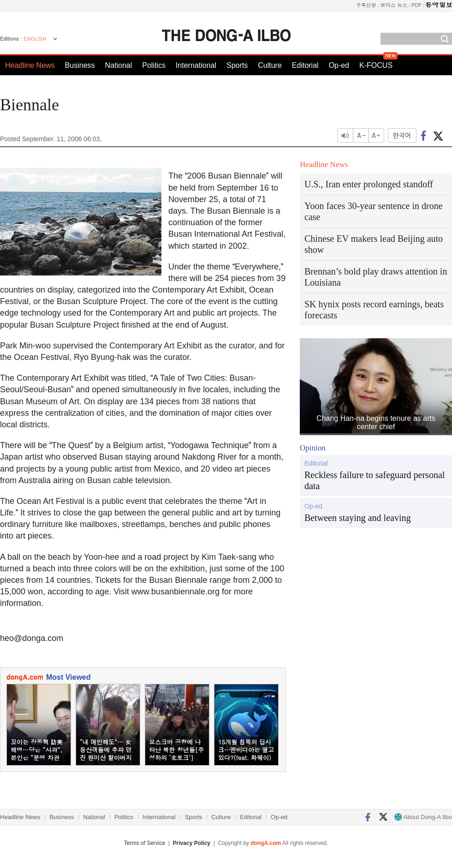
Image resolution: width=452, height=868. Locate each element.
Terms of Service (145, 843)
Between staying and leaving (358, 518)
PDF (416, 5)
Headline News (30, 65)
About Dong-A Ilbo (423, 817)
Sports (237, 65)
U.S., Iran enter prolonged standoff (369, 184)
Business (80, 65)
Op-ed (339, 65)
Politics (154, 65)
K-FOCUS (376, 65)
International (196, 65)
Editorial (305, 65)
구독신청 (366, 5)
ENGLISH (35, 39)
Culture (270, 65)
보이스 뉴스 (394, 5)
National (119, 65)
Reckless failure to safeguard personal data (375, 480)
